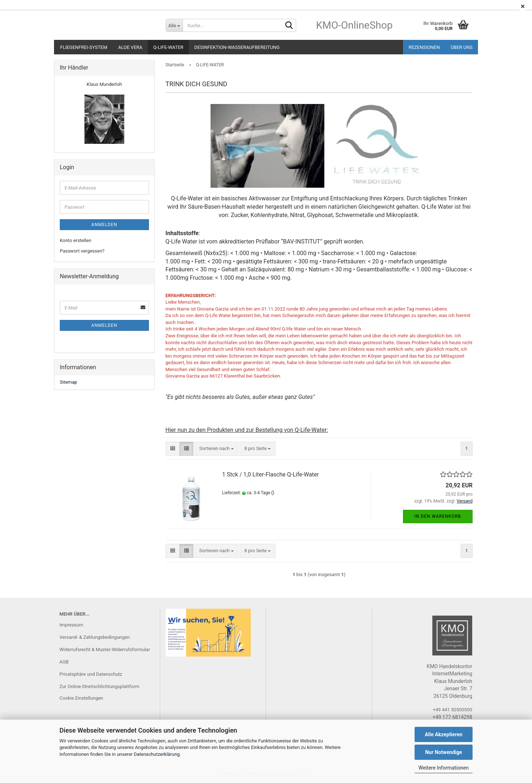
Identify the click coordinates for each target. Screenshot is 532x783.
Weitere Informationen (444, 768)
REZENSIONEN (424, 47)
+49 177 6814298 (452, 717)
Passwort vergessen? (82, 251)
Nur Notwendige (444, 752)
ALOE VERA (130, 47)
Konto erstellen (76, 240)
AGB (64, 662)
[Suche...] (174, 25)
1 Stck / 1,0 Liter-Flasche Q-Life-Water (271, 474)
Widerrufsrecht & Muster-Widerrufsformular (105, 649)
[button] (173, 449)
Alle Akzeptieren (444, 734)
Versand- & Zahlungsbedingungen (95, 637)
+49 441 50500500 (452, 710)
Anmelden (104, 225)
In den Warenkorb (438, 516)
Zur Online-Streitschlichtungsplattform (99, 686)
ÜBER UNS (462, 47)
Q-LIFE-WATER (168, 47)
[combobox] (217, 449)
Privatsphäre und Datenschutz (91, 674)
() (273, 493)
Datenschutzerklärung (157, 754)
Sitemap (68, 382)
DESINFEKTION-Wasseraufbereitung (237, 47)
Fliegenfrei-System (84, 47)
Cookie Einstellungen (81, 698)
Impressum (71, 625)
